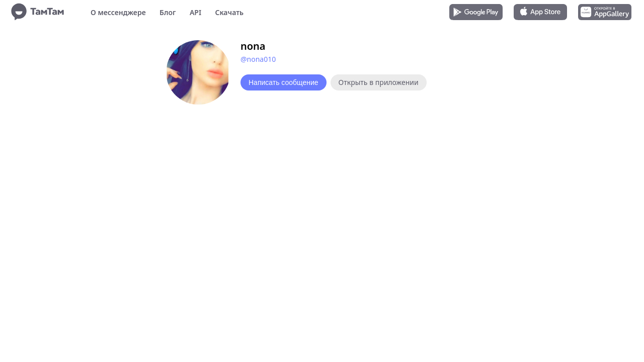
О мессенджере (118, 12)
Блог (168, 12)
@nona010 (258, 59)
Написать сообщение (284, 82)
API (195, 12)
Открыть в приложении (379, 82)
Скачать (229, 12)
